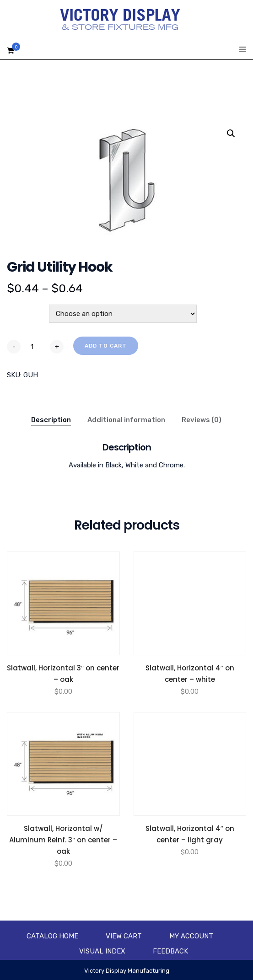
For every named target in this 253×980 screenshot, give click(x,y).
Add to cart (106, 346)
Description (51, 420)
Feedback (170, 951)
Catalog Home (52, 936)
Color (17, 310)
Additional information (126, 420)
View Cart (124, 936)
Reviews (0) (202, 420)
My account (191, 936)
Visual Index (102, 951)
